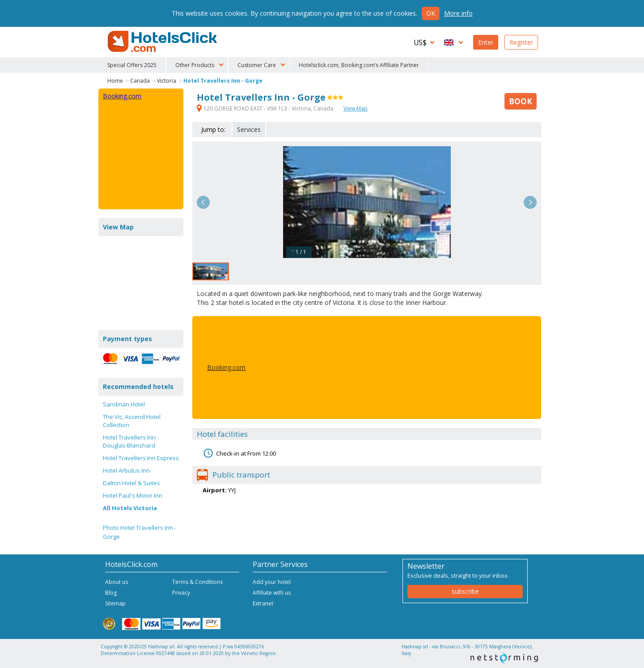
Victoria (167, 81)
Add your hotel (272, 582)
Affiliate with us (272, 593)
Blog (111, 593)
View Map (356, 108)
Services (249, 129)
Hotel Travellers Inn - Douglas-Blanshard (131, 441)
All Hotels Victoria (130, 508)
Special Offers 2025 (132, 65)
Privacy (181, 593)
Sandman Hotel (124, 404)
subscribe (465, 591)
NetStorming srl (504, 658)
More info (458, 13)
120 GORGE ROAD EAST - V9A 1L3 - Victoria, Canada (266, 108)
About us (117, 582)
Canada (140, 81)
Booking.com (226, 367)
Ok (431, 13)
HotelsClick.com (163, 42)
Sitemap (115, 603)
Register (521, 42)
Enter (486, 42)
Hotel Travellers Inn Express (141, 458)
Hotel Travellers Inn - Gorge (223, 81)
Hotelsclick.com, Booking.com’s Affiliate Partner (359, 65)
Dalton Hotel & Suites (131, 483)
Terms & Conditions (197, 582)
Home (115, 81)
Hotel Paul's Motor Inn (133, 495)
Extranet (263, 603)
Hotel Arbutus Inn (126, 470)
